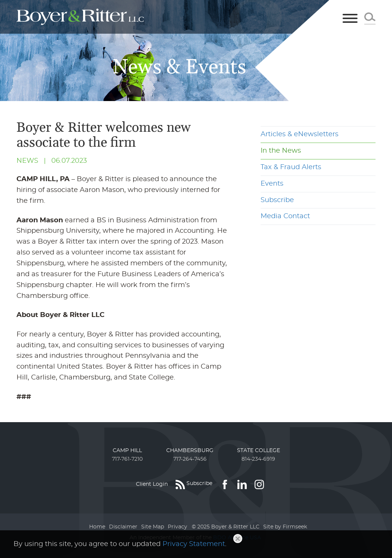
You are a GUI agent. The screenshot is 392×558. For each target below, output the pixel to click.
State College (259, 451)
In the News (281, 151)
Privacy (177, 527)
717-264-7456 (190, 459)
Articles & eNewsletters (300, 134)
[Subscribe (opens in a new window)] (194, 484)
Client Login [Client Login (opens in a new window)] (152, 484)
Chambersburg (190, 451)
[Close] (238, 539)
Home (97, 527)
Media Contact (285, 216)
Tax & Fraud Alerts (291, 167)
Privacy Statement (194, 544)
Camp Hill (127, 451)
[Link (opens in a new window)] (225, 484)
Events (272, 184)
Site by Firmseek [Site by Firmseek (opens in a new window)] (285, 527)
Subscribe (277, 200)
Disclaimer (123, 527)
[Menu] (350, 19)
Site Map (153, 527)
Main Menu (171, 9)
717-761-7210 (127, 459)
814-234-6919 (258, 459)
